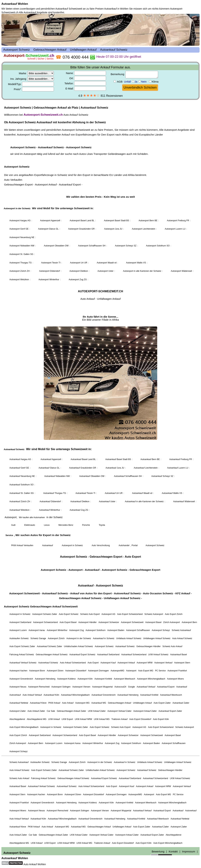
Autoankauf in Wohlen (116, 9)
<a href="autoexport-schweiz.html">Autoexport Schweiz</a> (100, 435)
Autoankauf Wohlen (15, 4)
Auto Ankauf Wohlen (35, 864)
